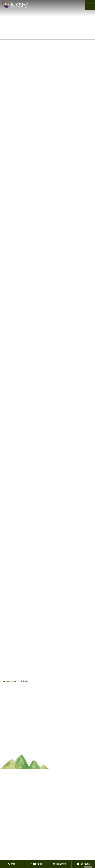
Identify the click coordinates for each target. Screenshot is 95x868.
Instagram (60, 864)
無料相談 (36, 864)
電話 (12, 864)
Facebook (83, 864)
